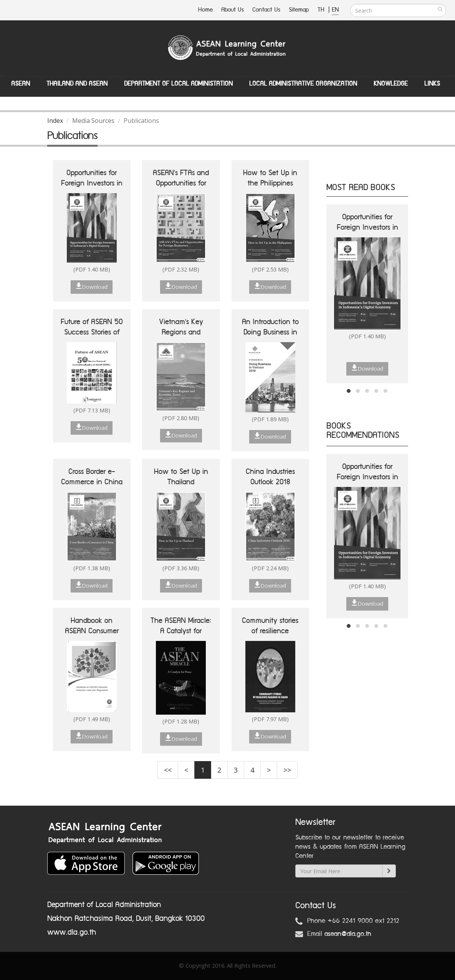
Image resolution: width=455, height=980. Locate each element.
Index (55, 121)
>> (287, 770)
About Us (232, 10)
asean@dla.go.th (348, 934)
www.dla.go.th (72, 932)
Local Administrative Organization (303, 84)
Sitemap (299, 10)
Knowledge (391, 84)
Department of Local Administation (178, 84)
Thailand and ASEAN (77, 84)
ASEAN (21, 84)
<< (168, 770)
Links (432, 84)
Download (92, 286)
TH (322, 10)
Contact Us (266, 10)
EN (335, 10)
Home (205, 10)
